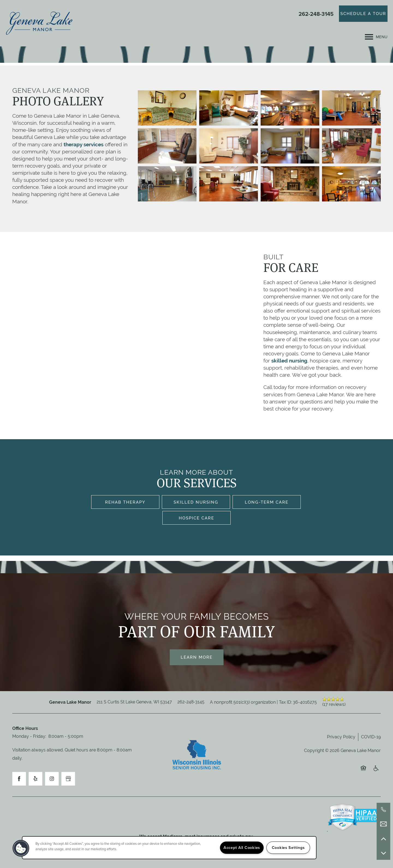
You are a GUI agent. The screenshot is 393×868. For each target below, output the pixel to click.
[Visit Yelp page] (35, 779)
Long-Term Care (267, 502)
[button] (363, 14)
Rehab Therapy (125, 502)
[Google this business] (68, 779)
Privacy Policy (341, 737)
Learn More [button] (197, 657)
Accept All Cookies (242, 848)
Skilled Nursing (196, 502)
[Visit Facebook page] (19, 779)
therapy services (84, 144)
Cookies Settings (288, 848)
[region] (169, 848)
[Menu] (376, 37)
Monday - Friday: (29, 736)
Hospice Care (196, 518)
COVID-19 (371, 737)
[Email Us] (383, 824)
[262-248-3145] (383, 810)
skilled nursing (289, 361)
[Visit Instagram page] (52, 779)
